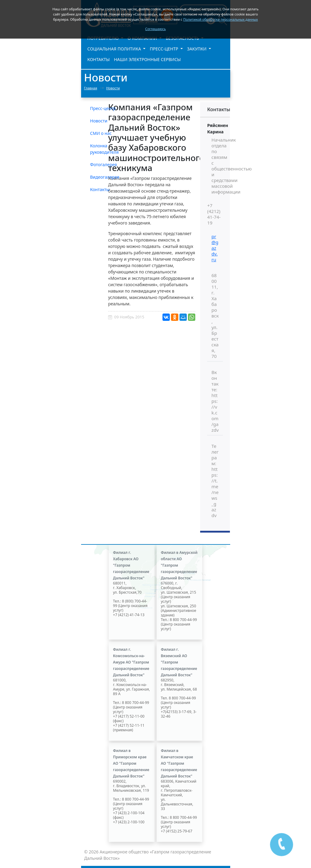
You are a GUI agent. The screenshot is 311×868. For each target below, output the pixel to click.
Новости (113, 88)
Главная (91, 88)
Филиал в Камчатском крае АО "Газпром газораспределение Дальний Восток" (179, 763)
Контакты (99, 59)
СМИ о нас (101, 133)
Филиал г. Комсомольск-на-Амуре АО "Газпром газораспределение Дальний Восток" (131, 662)
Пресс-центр (103, 108)
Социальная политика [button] (115, 49)
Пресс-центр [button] (164, 49)
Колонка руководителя (104, 149)
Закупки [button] (197, 49)
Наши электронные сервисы (147, 59)
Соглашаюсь (155, 29)
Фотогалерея (104, 165)
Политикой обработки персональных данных (220, 19)
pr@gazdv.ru (215, 248)
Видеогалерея (105, 177)
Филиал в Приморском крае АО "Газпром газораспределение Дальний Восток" (131, 763)
